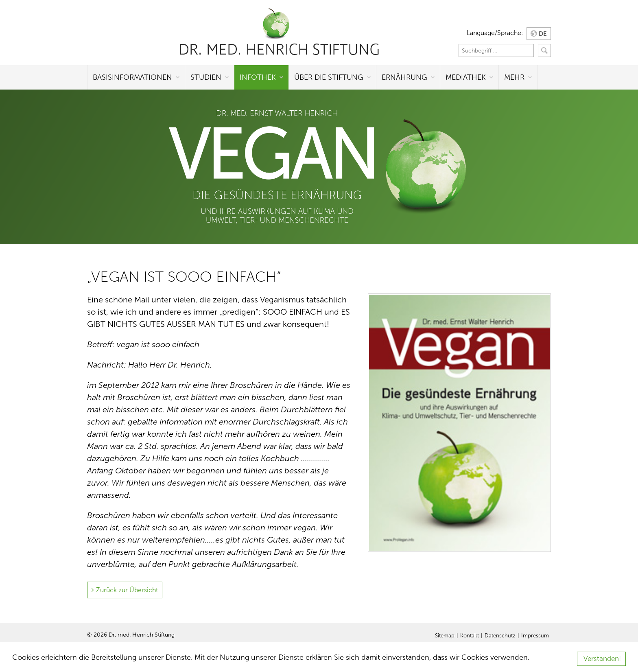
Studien (206, 77)
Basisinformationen (132, 77)
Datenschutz (500, 636)
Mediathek (466, 77)
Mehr (514, 77)
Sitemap (445, 636)
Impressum (535, 636)
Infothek (258, 77)
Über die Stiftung (329, 77)
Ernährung (404, 77)
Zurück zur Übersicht (127, 590)
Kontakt (470, 636)
